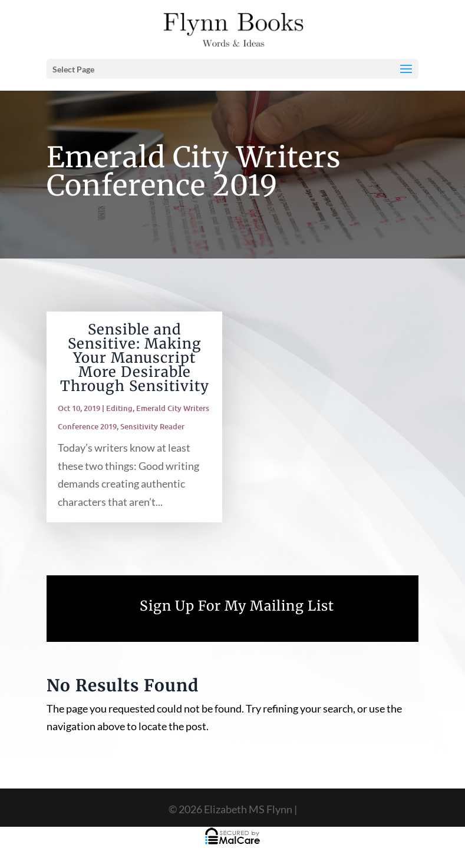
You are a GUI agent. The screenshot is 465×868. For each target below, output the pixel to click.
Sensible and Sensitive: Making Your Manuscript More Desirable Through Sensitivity (135, 358)
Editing (119, 408)
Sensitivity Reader (152, 426)
